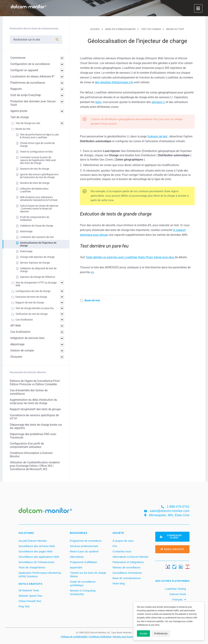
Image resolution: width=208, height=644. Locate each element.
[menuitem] (179, 600)
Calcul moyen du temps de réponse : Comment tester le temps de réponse (39, 209)
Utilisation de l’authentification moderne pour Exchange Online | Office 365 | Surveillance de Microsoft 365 (35, 466)
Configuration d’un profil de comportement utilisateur (27, 445)
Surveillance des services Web (37, 546)
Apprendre (76, 567)
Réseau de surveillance (126, 567)
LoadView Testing (175, 589)
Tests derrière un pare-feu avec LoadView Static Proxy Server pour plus (130, 257)
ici (92, 272)
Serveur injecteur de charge (35, 263)
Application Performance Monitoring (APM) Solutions (40, 575)
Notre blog (119, 583)
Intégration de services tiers (27, 338)
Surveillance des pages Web (35, 551)
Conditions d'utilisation (100, 637)
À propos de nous (123, 541)
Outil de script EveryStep (26, 95)
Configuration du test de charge (33, 291)
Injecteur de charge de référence (37, 277)
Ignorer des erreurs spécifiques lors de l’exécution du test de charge (39, 176)
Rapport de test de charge (30, 303)
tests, (99, 102)
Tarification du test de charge (32, 314)
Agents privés (19, 111)
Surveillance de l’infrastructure (36, 562)
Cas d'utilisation (24, 320)
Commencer (18, 58)
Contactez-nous (122, 551)
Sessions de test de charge (35, 169)
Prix (115, 546)
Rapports (16, 89)
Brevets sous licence (124, 637)
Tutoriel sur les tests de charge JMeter (88, 575)
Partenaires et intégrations (128, 562)
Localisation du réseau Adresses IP (32, 76)
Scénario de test (157, 136)
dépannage (17, 344)
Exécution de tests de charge (31, 297)
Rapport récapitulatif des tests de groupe (35, 409)
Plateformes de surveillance (28, 83)
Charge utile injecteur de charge (37, 257)
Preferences (161, 634)
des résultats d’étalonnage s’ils (114, 82)
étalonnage (26, 231)
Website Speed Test (30, 596)
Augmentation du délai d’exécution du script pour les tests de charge (33, 401)
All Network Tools (29, 590)
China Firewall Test (30, 601)
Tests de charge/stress (32, 567)
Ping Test (24, 606)
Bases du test (92, 300)
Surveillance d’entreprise (127, 573)
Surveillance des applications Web (39, 557)
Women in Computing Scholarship (83, 592)
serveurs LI (158, 102)
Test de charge (19, 117)
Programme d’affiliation (83, 562)
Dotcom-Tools (177, 594)
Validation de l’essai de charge (37, 226)
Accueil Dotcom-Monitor (33, 541)
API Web (16, 326)
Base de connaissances (127, 578)
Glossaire (16, 357)
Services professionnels (84, 546)
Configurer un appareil (24, 70)
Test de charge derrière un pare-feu (35, 308)
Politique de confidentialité (74, 637)
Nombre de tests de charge (35, 183)
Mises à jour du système (84, 551)
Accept (143, 634)
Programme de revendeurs (86, 541)
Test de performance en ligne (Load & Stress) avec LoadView (39, 136)
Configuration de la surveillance (30, 64)
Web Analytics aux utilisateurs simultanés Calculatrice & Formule (39, 199)
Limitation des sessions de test (37, 237)
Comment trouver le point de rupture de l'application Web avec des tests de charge (38, 160)
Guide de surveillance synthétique (83, 583)
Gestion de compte (22, 350)
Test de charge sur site (28, 123)
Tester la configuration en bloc (37, 152)
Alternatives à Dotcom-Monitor (131, 557)
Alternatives (77, 557)
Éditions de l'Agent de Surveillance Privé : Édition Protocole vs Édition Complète (35, 383)
